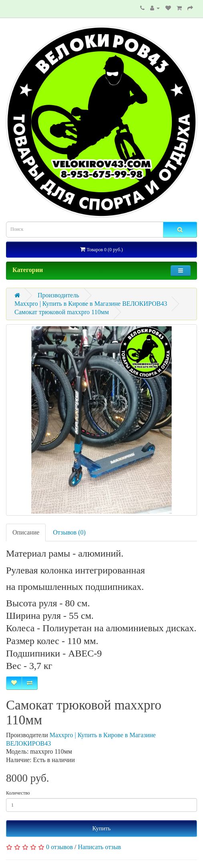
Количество (18, 793)
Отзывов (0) (69, 532)
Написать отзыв (99, 847)
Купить (102, 828)
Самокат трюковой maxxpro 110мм (62, 312)
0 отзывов (59, 847)
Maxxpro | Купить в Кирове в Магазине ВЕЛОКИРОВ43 (91, 304)
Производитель (58, 295)
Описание (26, 532)
